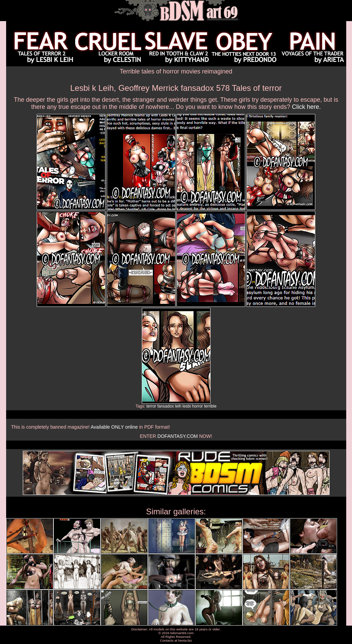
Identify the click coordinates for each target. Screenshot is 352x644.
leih (178, 406)
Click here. (306, 107)
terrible (210, 406)
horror (198, 406)
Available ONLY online (114, 427)
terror (151, 406)
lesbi (187, 406)
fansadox (165, 406)
